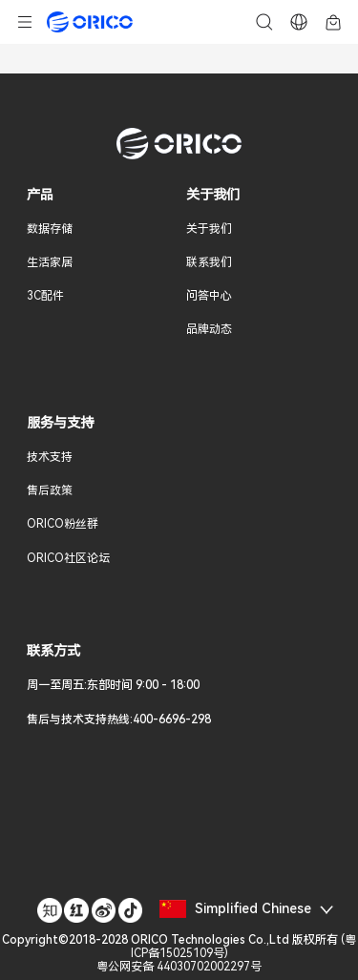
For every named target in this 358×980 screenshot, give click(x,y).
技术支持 (50, 457)
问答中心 (209, 296)
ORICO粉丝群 (63, 524)
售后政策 (50, 490)
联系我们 (209, 262)
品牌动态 (209, 329)
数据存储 (50, 229)
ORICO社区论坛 (68, 558)
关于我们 (209, 229)
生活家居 (50, 262)
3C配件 (45, 296)
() (179, 953)
